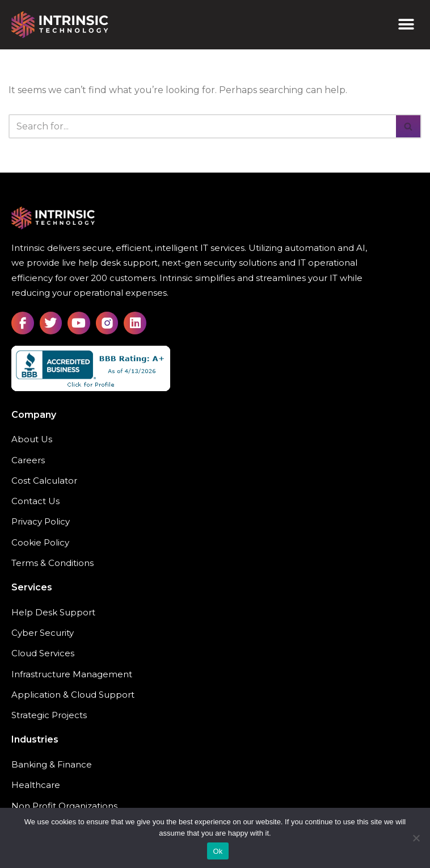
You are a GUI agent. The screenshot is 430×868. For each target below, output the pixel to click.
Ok (218, 851)
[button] (406, 25)
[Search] (202, 126)
